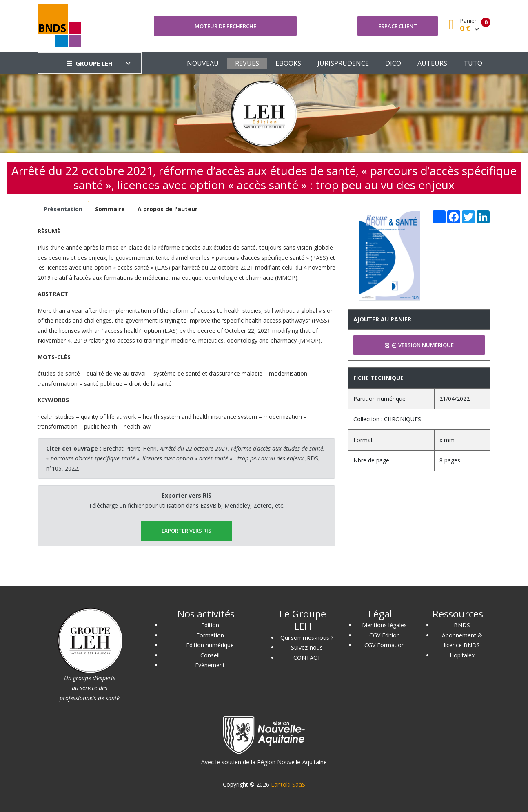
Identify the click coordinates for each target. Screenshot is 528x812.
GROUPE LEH (90, 63)
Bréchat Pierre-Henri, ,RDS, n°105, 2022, (185, 458)
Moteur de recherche (225, 26)
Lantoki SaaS (288, 784)
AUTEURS (432, 63)
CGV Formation (385, 645)
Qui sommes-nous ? (307, 638)
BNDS (462, 625)
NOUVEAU (203, 63)
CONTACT (307, 658)
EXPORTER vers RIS (186, 531)
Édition (210, 625)
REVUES (247, 63)
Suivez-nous (307, 647)
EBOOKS (288, 63)
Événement (210, 665)
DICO (393, 63)
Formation (210, 635)
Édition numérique (210, 645)
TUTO (473, 63)
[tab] (63, 209)
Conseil (210, 655)
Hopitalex (462, 655)
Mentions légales (384, 625)
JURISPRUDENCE (343, 63)
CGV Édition (385, 635)
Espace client (398, 26)
